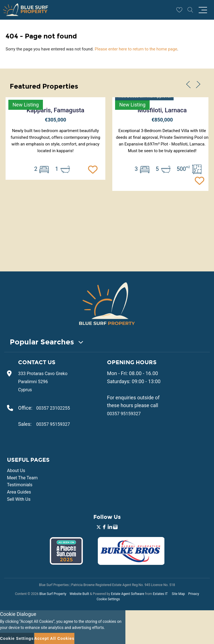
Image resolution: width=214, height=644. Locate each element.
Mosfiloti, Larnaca (162, 110)
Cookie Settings (108, 599)
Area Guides (19, 492)
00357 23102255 (53, 408)
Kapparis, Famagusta (55, 110)
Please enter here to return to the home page (136, 49)
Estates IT (160, 594)
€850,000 (162, 120)
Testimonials (20, 485)
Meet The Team (22, 478)
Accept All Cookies (54, 638)
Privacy (194, 594)
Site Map (178, 594)
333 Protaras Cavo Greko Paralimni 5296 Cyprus (43, 382)
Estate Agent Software (127, 594)
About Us (16, 471)
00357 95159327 (53, 424)
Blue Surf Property (53, 594)
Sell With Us (19, 499)
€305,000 (56, 120)
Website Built (79, 594)
